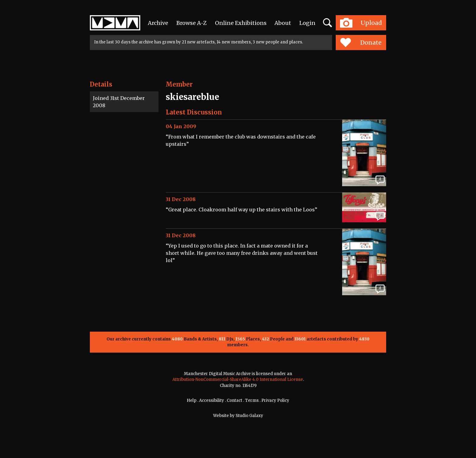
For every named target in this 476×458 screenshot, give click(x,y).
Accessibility (212, 400)
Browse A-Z (192, 23)
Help (192, 400)
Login (307, 23)
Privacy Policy (275, 400)
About (283, 23)
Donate (361, 43)
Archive (158, 23)
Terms (252, 400)
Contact (235, 400)
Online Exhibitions (241, 23)
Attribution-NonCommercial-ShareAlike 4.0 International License (238, 379)
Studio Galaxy (249, 416)
